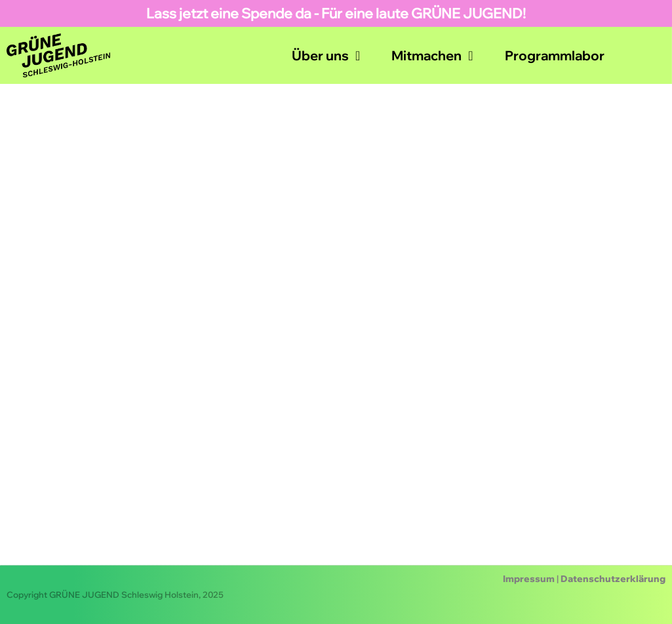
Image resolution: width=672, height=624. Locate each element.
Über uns (326, 56)
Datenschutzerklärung (613, 579)
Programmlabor (555, 55)
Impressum (529, 579)
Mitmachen (432, 56)
